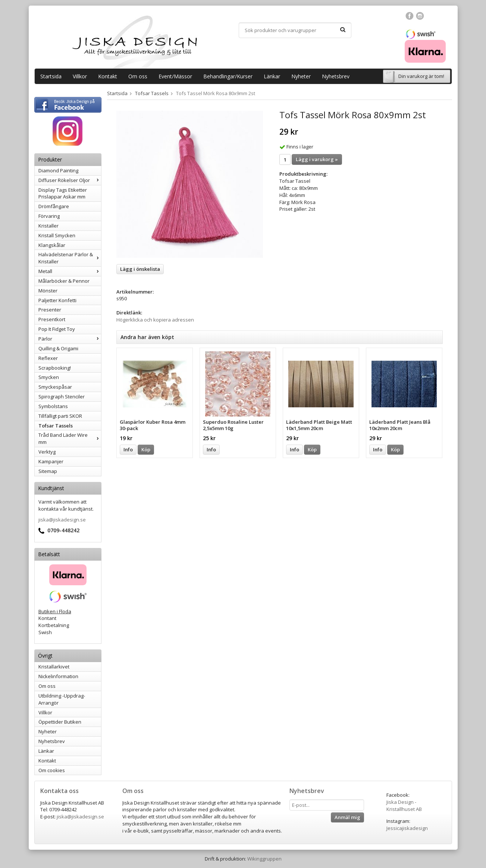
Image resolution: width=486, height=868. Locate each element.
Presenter (50, 310)
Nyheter (301, 76)
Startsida (51, 76)
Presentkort (52, 319)
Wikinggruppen (264, 859)
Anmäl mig (347, 817)
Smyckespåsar (55, 387)
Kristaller (48, 226)
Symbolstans (53, 406)
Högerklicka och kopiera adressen (155, 320)
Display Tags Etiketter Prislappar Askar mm (63, 193)
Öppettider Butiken (60, 722)
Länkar (272, 76)
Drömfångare (54, 206)
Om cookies (52, 770)
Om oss (138, 76)
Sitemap (48, 471)
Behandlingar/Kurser (228, 76)
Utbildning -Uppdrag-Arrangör (62, 699)
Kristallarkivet (54, 667)
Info (128, 449)
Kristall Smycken (57, 235)
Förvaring (49, 216)
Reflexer (48, 358)
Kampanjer (51, 461)
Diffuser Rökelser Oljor (70, 180)
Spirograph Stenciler (62, 397)
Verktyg (47, 452)
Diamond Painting (58, 170)
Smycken (49, 377)
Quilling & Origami (58, 348)
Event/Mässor (175, 76)
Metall (70, 271)
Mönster (48, 291)
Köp (146, 449)
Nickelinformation (58, 676)
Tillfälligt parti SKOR (60, 416)
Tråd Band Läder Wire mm (70, 438)
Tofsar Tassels (56, 426)
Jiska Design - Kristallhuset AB (404, 806)
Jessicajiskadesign (407, 828)
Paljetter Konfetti (57, 300)
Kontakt (108, 76)
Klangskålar (52, 245)
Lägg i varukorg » (317, 159)
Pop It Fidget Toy (57, 329)
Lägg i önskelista (140, 269)
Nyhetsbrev (336, 76)
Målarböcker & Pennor (64, 281)
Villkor (80, 76)
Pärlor (70, 339)
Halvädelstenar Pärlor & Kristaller (70, 258)
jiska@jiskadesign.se (62, 520)
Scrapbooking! (55, 368)
